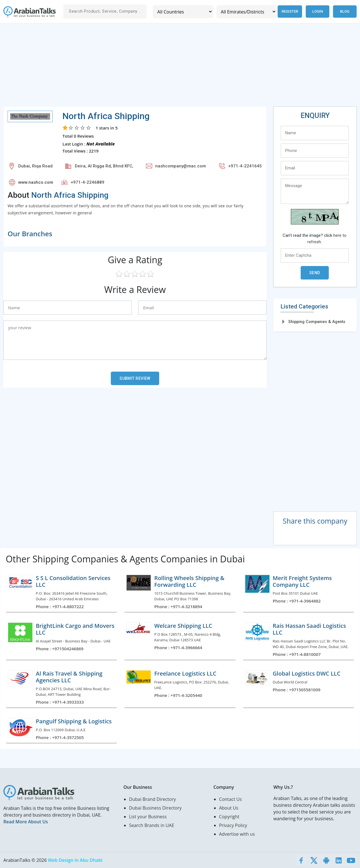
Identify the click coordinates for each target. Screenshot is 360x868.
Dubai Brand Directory (153, 799)
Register (289, 11)
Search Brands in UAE (152, 825)
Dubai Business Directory (155, 808)
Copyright (229, 817)
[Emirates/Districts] (246, 12)
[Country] (183, 12)
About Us (229, 808)
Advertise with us (237, 834)
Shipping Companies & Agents (317, 322)
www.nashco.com (36, 182)
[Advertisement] (172, 67)
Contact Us (230, 799)
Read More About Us (26, 822)
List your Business (148, 817)
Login (318, 11)
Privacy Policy (233, 825)
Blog (345, 11)
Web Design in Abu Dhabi (75, 860)
